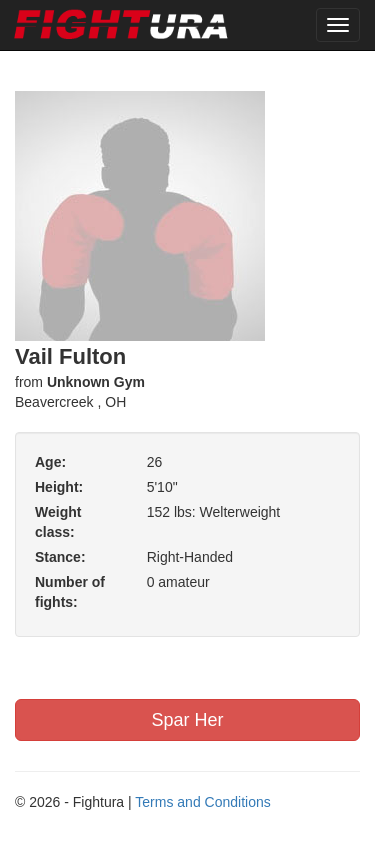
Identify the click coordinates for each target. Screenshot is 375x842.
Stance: (60, 557)
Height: (59, 487)
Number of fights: (70, 592)
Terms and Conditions (202, 802)
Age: (50, 462)
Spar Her (187, 720)
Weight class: (58, 522)
